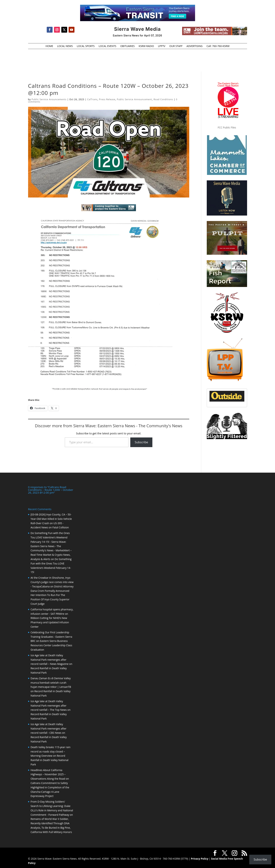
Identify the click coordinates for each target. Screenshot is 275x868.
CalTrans (92, 99)
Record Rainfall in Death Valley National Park (50, 760)
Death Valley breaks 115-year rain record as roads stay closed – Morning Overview (51, 751)
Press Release (107, 99)
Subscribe (141, 442)
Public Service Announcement (134, 99)
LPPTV (162, 46)
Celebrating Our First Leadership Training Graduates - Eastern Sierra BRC (51, 637)
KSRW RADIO (146, 46)
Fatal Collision (61, 527)
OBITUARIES (127, 46)
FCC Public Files (227, 127)
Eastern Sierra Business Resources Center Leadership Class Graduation (51, 645)
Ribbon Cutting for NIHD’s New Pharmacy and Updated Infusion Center (50, 622)
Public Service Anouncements (49, 99)
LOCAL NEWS (65, 46)
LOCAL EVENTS (108, 46)
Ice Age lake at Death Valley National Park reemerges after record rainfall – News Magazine (50, 660)
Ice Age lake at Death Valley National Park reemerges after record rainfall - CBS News (49, 729)
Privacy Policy (200, 859)
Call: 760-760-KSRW (218, 46)
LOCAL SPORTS (86, 46)
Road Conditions (163, 99)
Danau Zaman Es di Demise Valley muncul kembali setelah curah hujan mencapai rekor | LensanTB (51, 683)
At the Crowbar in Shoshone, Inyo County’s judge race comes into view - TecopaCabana (52, 582)
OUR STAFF (176, 46)
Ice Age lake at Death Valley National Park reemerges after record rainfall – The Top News (49, 706)
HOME (49, 46)
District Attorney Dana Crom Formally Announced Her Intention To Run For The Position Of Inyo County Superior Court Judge (52, 595)
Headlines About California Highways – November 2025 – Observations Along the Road (48, 774)
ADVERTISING (195, 46)
